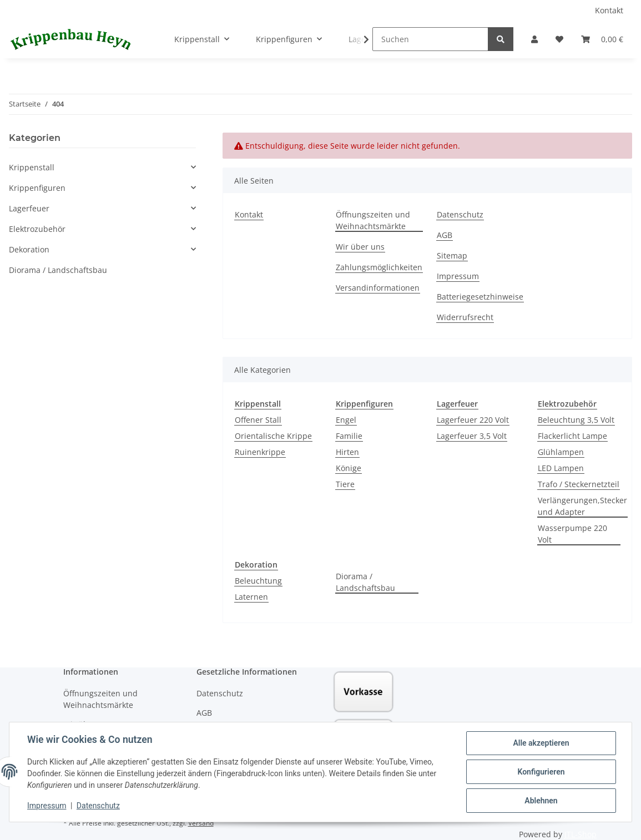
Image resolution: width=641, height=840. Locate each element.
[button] (534, 39)
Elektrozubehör (37, 229)
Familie (349, 436)
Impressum (458, 276)
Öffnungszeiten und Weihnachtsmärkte (373, 220)
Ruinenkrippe (260, 452)
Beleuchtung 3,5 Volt (576, 420)
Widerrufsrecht (465, 317)
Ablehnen (541, 801)
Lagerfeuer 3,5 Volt (472, 436)
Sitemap (452, 255)
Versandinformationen (378, 288)
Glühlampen (561, 452)
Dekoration (29, 249)
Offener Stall (258, 420)
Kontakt (609, 10)
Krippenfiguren (37, 188)
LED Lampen (561, 468)
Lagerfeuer (29, 208)
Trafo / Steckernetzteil (579, 484)
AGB (445, 235)
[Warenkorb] (602, 39)
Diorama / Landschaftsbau (365, 582)
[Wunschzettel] (559, 39)
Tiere (345, 484)
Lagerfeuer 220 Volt (473, 420)
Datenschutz (460, 214)
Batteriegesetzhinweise (480, 297)
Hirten (347, 452)
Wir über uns (360, 247)
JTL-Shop (581, 834)
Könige (349, 468)
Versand (201, 823)
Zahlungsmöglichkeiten (379, 267)
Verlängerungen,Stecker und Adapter (582, 506)
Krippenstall (32, 167)
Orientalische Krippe (273, 436)
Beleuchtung (258, 581)
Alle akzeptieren (541, 743)
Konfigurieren (541, 772)
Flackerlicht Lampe (572, 436)
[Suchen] (430, 39)
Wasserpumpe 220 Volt (572, 534)
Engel (346, 420)
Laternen (251, 597)
